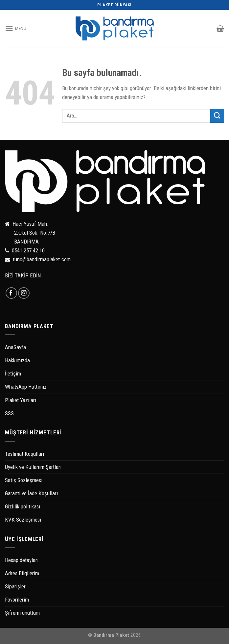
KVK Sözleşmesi (23, 520)
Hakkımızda (17, 360)
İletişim (13, 374)
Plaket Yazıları (21, 400)
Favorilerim (17, 600)
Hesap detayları (22, 560)
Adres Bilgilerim (22, 573)
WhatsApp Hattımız (26, 387)
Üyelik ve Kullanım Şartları (33, 467)
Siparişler (15, 586)
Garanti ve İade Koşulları (31, 493)
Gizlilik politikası (23, 506)
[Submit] (217, 116)
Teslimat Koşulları (24, 454)
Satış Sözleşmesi (24, 480)
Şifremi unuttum (22, 613)
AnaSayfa (15, 347)
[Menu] (16, 28)
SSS (9, 413)
